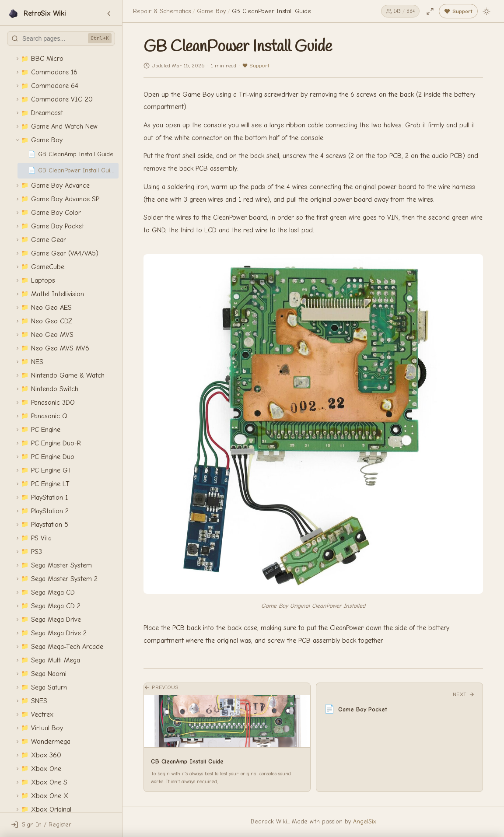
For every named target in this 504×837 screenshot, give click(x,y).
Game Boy (211, 11)
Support (256, 65)
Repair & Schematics (162, 11)
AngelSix (365, 821)
